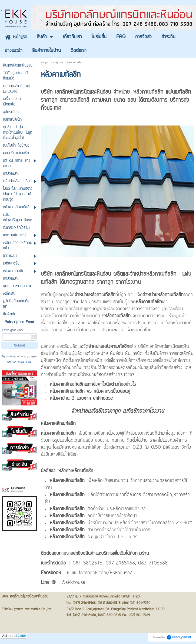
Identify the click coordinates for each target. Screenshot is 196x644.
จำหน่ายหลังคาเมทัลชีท (95, 295)
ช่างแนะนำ (58, 63)
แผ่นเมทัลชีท (178, 92)
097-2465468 (120, 563)
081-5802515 (88, 563)
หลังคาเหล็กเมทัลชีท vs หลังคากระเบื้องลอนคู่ (90, 392)
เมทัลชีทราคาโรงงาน (143, 411)
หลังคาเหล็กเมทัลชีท (58, 434)
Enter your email (13, 330)
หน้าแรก (45, 63)
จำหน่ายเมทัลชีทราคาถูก (96, 411)
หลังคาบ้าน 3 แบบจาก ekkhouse (81, 399)
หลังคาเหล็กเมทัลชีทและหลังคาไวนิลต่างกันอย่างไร (93, 385)
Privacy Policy (24, 362)
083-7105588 (153, 563)
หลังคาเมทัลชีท (148, 92)
